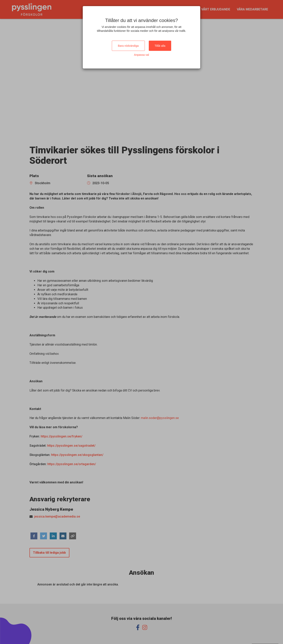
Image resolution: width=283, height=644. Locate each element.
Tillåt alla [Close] (160, 46)
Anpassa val (141, 55)
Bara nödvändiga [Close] (128, 46)
